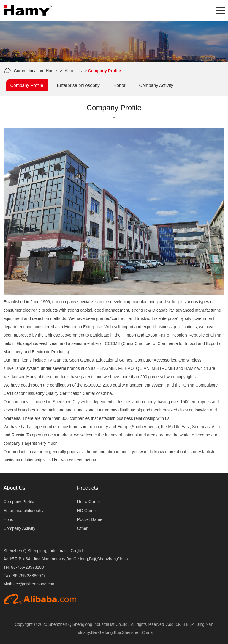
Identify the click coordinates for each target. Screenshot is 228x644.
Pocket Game (90, 519)
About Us (73, 71)
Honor (119, 85)
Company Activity (156, 85)
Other (82, 528)
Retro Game (88, 502)
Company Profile (27, 85)
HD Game (86, 511)
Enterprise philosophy (78, 85)
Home (51, 71)
